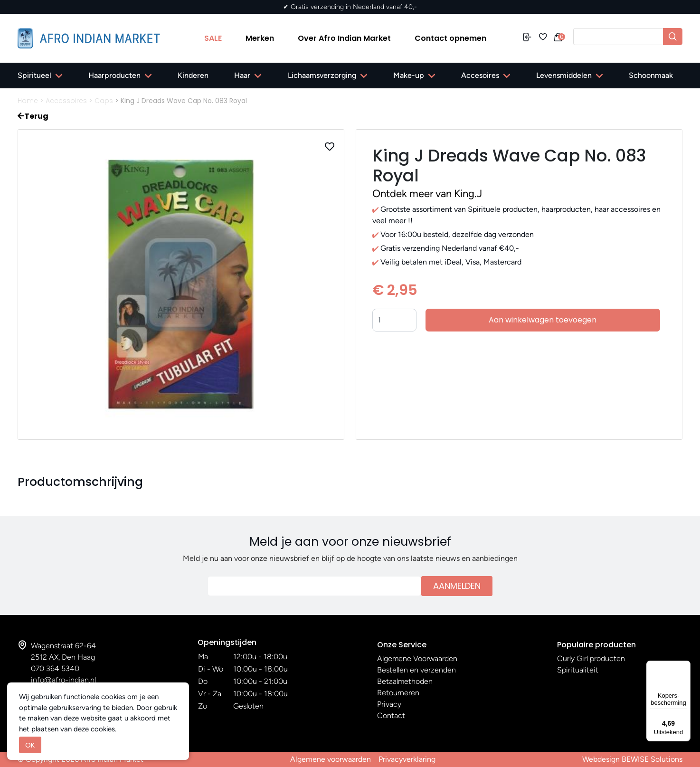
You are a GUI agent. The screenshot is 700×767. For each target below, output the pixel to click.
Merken (260, 38)
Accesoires (480, 75)
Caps (104, 101)
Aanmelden (457, 586)
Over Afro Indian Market (344, 38)
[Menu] (685, 666)
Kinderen (193, 75)
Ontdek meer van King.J (427, 194)
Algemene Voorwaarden (417, 658)
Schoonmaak (651, 75)
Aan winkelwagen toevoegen (543, 320)
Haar (242, 75)
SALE (213, 38)
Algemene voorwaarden (331, 759)
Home (28, 101)
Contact (391, 715)
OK (30, 745)
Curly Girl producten (591, 658)
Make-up (409, 75)
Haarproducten (114, 75)
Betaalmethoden (405, 681)
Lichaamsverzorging (322, 75)
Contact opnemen (450, 38)
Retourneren (398, 693)
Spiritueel (34, 75)
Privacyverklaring (407, 759)
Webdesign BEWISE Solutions (632, 759)
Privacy (389, 704)
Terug (33, 116)
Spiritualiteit (578, 670)
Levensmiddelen (564, 75)
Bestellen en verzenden (416, 670)
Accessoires (66, 101)
